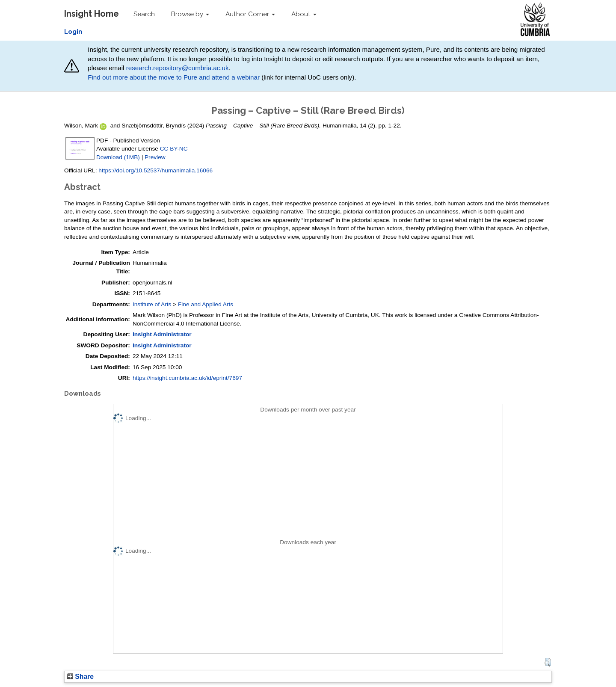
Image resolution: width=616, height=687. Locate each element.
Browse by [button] (190, 14)
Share (80, 677)
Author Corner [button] (250, 14)
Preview (155, 157)
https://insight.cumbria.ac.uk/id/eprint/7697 (187, 378)
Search (144, 14)
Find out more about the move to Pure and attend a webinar (174, 77)
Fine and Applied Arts (206, 304)
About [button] (304, 14)
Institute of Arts (152, 304)
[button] (548, 662)
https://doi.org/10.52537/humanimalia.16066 (155, 170)
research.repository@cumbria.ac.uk (178, 68)
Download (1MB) (118, 157)
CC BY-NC (174, 149)
